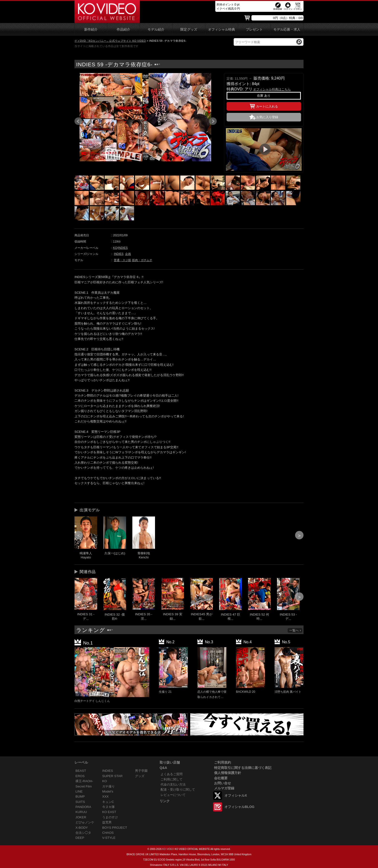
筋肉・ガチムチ (142, 260)
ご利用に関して (172, 779)
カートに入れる (264, 106)
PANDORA (83, 807)
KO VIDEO (168, 849)
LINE (79, 791)
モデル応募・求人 (287, 30)
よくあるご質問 (172, 774)
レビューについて (173, 795)
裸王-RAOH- (84, 781)
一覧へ (295, 630)
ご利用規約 (223, 762)
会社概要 (221, 778)
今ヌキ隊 (108, 807)
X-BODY (82, 828)
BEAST (81, 771)
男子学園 (141, 771)
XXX (105, 797)
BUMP (80, 797)
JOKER (81, 817)
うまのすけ (110, 817)
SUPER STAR (112, 776)
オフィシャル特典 (222, 30)
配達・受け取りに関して (178, 790)
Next (213, 121)
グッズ (140, 776)
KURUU (81, 812)
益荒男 (107, 822)
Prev (78, 121)
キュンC (108, 802)
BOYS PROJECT (115, 828)
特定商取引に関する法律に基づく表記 (243, 768)
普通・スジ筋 (122, 260)
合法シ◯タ (83, 833)
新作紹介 (91, 30)
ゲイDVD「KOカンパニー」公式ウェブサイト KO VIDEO (110, 41)
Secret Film (84, 786)
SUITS (80, 802)
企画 (128, 254)
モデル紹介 (156, 30)
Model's (108, 791)
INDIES (123, 248)
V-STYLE (109, 838)
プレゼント (254, 30)
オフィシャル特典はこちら (272, 89)
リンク (165, 801)
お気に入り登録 (267, 117)
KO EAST (109, 812)
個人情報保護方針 (228, 773)
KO (115, 248)
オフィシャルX (236, 795)
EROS (80, 776)
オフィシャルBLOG (239, 807)
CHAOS (108, 833)
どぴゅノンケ (85, 822)
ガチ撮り (108, 786)
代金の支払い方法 (173, 784)
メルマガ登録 (224, 788)
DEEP (80, 838)
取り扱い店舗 (170, 762)
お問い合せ (223, 783)
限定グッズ (189, 30)
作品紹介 (123, 30)
